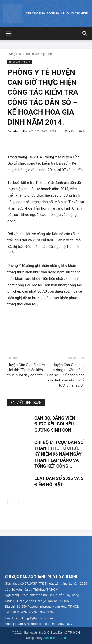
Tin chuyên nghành (39, 54)
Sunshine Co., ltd (55, 638)
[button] (8, 34)
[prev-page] (10, 502)
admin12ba (20, 131)
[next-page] (18, 502)
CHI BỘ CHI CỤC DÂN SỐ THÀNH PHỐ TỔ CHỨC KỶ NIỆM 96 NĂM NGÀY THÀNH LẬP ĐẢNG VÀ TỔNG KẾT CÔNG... (59, 454)
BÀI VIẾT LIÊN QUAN (26, 403)
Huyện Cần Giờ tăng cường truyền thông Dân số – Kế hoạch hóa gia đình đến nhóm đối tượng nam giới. (66, 375)
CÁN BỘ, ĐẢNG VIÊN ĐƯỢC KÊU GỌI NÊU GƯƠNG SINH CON (55, 424)
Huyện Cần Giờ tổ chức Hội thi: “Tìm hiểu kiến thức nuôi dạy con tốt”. (26, 370)
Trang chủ (14, 54)
